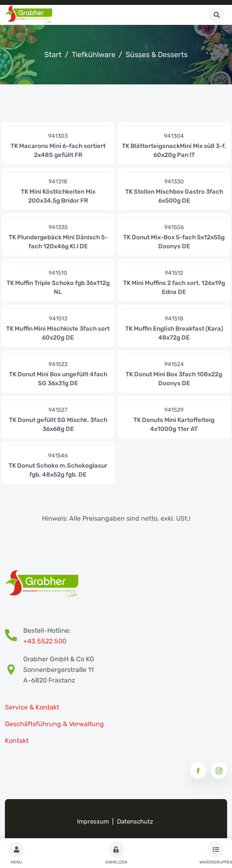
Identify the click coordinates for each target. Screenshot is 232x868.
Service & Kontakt (32, 707)
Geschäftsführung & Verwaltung (54, 724)
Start (53, 55)
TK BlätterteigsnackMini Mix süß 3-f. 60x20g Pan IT (174, 150)
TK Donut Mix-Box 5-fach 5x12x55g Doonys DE (174, 242)
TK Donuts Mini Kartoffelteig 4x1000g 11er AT (174, 424)
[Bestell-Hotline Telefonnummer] (14, 636)
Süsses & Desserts (157, 55)
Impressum (93, 822)
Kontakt (17, 741)
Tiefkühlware (94, 55)
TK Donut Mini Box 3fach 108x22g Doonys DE (174, 379)
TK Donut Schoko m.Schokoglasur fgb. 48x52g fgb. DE (58, 470)
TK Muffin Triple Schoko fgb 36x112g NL (58, 287)
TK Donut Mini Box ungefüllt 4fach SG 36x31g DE (58, 379)
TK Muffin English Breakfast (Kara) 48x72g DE (174, 333)
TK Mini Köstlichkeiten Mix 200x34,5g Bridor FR (58, 196)
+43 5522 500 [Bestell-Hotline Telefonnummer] (45, 641)
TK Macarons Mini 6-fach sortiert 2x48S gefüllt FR (58, 150)
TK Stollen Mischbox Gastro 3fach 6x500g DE (174, 196)
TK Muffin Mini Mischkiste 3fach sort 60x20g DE (58, 333)
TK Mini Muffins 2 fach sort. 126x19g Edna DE (174, 287)
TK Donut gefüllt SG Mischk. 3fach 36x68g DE (58, 424)
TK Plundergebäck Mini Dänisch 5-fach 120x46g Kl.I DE (58, 242)
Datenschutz (135, 822)
